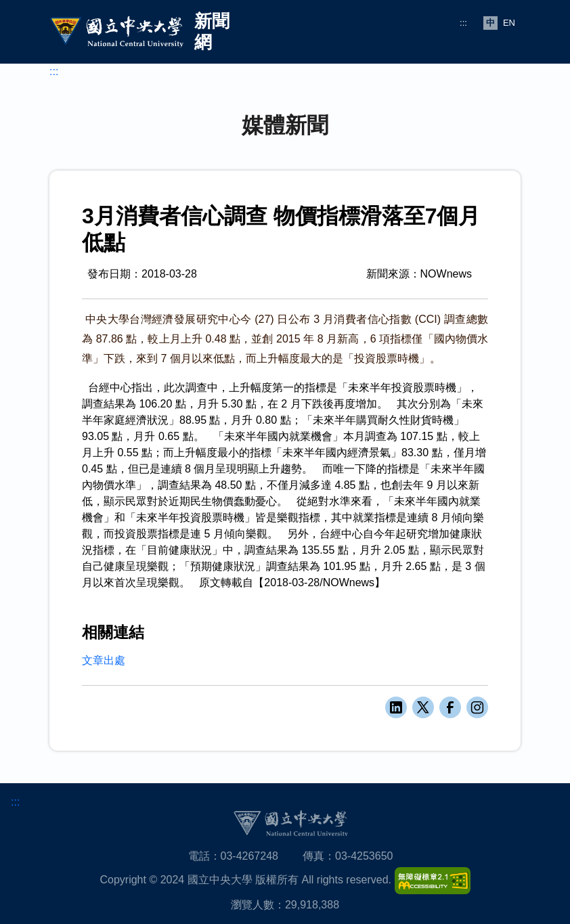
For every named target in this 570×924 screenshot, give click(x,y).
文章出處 (104, 660)
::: (463, 23)
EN (509, 23)
